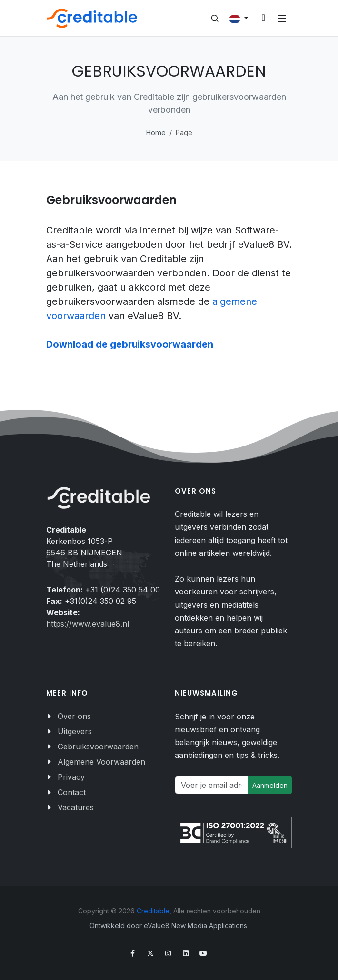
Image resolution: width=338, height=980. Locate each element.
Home (156, 132)
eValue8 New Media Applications (195, 926)
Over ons (74, 716)
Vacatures (76, 807)
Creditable (153, 911)
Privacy (71, 777)
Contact (72, 792)
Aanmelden (270, 785)
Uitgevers (75, 731)
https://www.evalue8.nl (88, 624)
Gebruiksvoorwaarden (98, 747)
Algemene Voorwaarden (101, 762)
